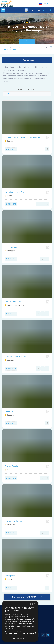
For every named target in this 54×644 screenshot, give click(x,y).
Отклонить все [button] (28, 633)
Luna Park (9, 411)
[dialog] (20, 621)
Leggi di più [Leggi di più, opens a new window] (9, 628)
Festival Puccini (11, 466)
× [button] (35, 604)
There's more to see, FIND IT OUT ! (27, 597)
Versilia (45, 48)
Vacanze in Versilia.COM (10, 48)
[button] (20, 638)
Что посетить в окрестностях (31, 48)
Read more (11, 149)
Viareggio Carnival (13, 247)
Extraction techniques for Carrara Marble (22, 137)
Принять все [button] (12, 633)
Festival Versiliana (13, 302)
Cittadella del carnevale (15, 357)
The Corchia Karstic (13, 521)
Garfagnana (10, 576)
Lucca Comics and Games (16, 192)
